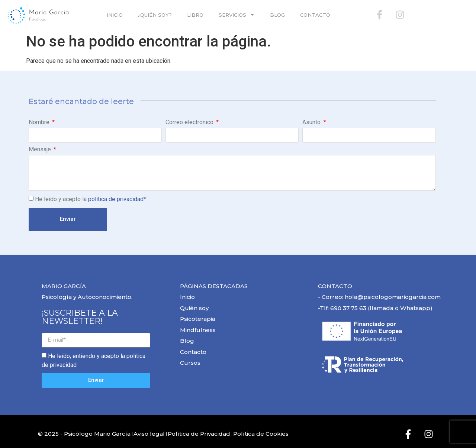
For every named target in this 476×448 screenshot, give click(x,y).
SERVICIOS (237, 15)
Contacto (315, 15)
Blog (277, 15)
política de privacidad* (117, 199)
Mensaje (41, 150)
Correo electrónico (190, 123)
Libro (195, 15)
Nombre (40, 123)
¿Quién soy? (155, 15)
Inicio (115, 15)
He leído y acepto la (91, 199)
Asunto (312, 123)
